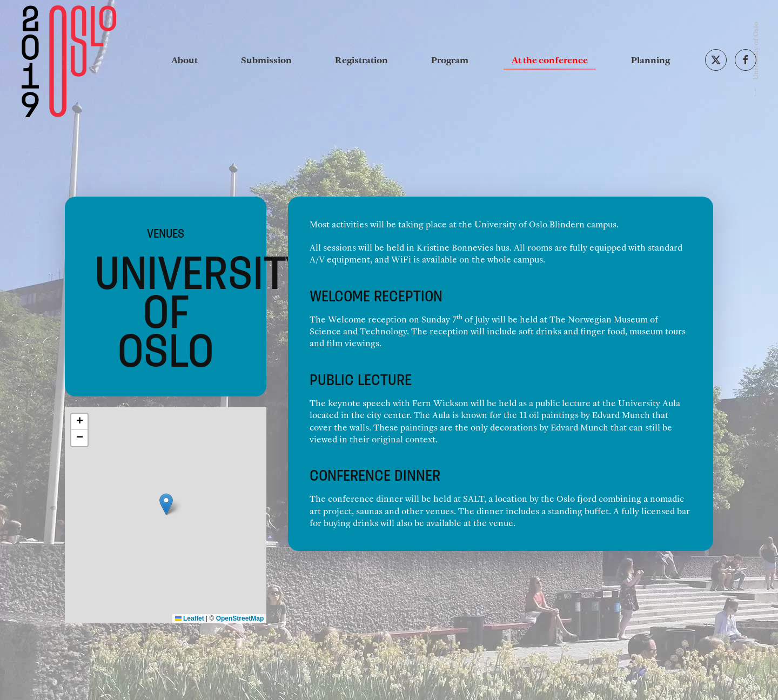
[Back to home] (69, 60)
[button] (166, 504)
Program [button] (450, 60)
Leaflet (190, 618)
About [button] (185, 60)
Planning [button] (650, 60)
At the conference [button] (550, 60)
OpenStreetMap (240, 618)
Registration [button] (361, 60)
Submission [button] (266, 60)
